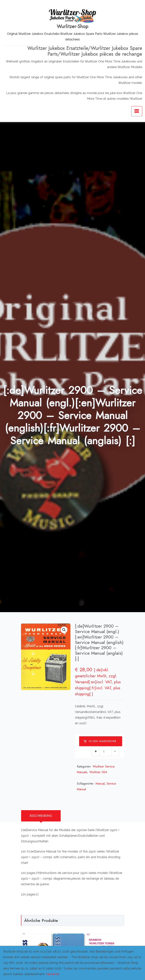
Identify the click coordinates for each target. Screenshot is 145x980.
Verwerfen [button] (53, 974)
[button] (64, 630)
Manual (101, 783)
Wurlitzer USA (100, 772)
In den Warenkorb (100, 741)
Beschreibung (41, 815)
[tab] (41, 815)
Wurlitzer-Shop (73, 26)
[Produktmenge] (105, 751)
